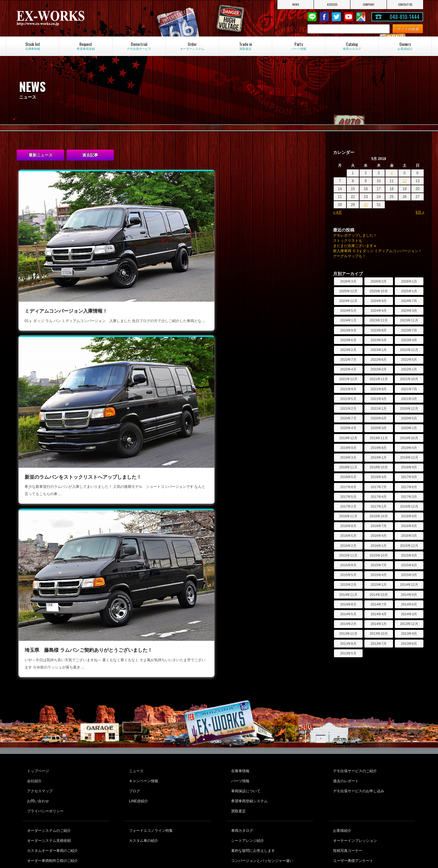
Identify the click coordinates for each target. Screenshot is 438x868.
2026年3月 (348, 281)
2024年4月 (379, 311)
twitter (336, 17)
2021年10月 (409, 379)
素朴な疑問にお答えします (252, 814)
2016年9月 (409, 516)
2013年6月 (409, 644)
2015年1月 (379, 585)
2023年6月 (348, 340)
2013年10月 (379, 634)
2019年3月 (348, 457)
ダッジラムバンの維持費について (258, 830)
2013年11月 (348, 634)
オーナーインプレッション (354, 805)
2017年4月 (379, 497)
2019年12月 (348, 438)
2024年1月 (348, 320)
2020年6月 (379, 418)
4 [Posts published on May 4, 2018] (392, 173)
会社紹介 (33, 755)
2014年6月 (409, 604)
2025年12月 (348, 291)
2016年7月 (379, 526)
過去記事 (90, 155)
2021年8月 (379, 389)
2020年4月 (348, 428)
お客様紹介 (341, 797)
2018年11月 (348, 467)
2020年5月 (409, 418)
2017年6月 (409, 487)
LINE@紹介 (138, 771)
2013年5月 (348, 653)
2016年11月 (348, 516)
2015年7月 (379, 565)
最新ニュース (40, 155)
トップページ (37, 747)
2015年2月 (348, 585)
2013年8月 (348, 644)
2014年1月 (379, 624)
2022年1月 (409, 369)
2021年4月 (379, 399)
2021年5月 (348, 399)
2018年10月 (379, 467)
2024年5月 (348, 311)
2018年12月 (409, 457)
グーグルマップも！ (349, 256)
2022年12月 (409, 350)
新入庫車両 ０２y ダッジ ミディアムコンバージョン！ (377, 251)
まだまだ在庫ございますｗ (355, 246)
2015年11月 (348, 555)
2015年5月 (348, 575)
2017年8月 (348, 487)
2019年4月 (409, 448)
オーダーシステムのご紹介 (48, 797)
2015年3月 (409, 575)
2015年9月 (409, 555)
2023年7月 (409, 330)
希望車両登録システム (249, 771)
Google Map (361, 17)
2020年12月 (409, 408)
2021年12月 (348, 379)
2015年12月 (409, 546)
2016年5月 (348, 536)
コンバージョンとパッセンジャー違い (261, 822)
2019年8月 (379, 448)
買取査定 (238, 779)
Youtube (349, 17)
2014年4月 (379, 614)
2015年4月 (379, 575)
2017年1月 (379, 506)
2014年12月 (409, 585)
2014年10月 (379, 595)
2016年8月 (348, 526)
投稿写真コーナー (347, 814)
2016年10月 (379, 516)
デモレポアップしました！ (355, 235)
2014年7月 (379, 604)
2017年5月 (348, 497)
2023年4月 (409, 340)
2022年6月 (379, 359)
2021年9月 (348, 389)
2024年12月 (348, 301)
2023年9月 (348, 330)
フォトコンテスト (347, 830)
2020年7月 (348, 418)
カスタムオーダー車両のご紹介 (52, 814)
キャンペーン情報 (143, 755)
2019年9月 (348, 448)
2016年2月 (348, 546)
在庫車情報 (239, 747)
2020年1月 (409, 428)
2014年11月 (348, 595)
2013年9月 (409, 634)
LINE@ (312, 17)
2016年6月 (409, 526)
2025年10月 (379, 291)
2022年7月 (348, 359)
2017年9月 (409, 477)
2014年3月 (409, 614)
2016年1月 (379, 546)
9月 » (420, 212)
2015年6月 (409, 565)
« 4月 (337, 212)
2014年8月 (348, 604)
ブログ (134, 763)
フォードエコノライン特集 (150, 797)
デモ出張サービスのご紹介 (354, 747)
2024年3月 (409, 311)
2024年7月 (409, 301)
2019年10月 (409, 438)
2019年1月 (379, 457)
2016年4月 (379, 536)
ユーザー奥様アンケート (352, 822)
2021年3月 (409, 399)
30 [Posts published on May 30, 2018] (366, 205)
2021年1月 (379, 408)
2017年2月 (348, 506)
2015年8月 (348, 565)
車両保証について (245, 763)
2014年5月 (348, 614)
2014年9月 (409, 595)
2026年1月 (409, 281)
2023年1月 (379, 350)
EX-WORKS (76, 18)
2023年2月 (348, 350)
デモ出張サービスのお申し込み (358, 763)
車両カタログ (241, 797)
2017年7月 (379, 487)
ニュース (135, 747)
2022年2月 (379, 369)
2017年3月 (409, 497)
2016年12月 (409, 506)
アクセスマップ (39, 763)
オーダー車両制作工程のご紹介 (52, 822)
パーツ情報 (239, 755)
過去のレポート (345, 755)
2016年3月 (409, 536)
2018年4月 (379, 477)
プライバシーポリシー (44, 779)
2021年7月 (409, 389)
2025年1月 (409, 291)
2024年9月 (379, 301)
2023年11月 (409, 320)
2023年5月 (379, 340)
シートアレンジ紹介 (247, 805)
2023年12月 (379, 320)
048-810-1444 (405, 17)
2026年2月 (379, 281)
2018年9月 (409, 467)
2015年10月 (379, 555)
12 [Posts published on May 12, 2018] (404, 181)
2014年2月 (348, 624)
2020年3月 (379, 428)
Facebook (324, 17)
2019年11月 (379, 438)
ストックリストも (348, 241)
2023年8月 (379, 330)
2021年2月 (348, 408)
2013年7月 (379, 644)
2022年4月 (348, 369)
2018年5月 (348, 477)
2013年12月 (409, 624)
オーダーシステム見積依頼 (48, 805)
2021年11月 (379, 379)
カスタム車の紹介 (143, 805)
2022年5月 (409, 359)
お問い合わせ (37, 771)
